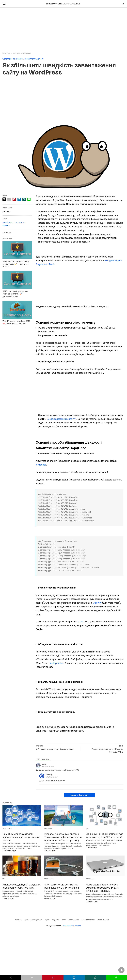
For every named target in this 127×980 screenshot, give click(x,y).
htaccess (41, 465)
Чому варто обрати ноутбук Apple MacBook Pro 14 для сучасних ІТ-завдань (102, 888)
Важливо (48, 828)
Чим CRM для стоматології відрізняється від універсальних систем (21, 837)
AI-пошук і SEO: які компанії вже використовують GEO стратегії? (105, 836)
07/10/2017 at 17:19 (51, 777)
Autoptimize (57, 663)
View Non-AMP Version (72, 926)
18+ (4, 879)
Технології (7, 828)
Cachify (97, 603)
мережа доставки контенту (62, 419)
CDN (81, 622)
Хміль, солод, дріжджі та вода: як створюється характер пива (21, 886)
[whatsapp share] (24, 199)
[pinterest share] (14, 199)
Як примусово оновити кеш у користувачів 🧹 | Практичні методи (16, 264)
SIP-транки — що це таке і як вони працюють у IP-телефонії (62, 886)
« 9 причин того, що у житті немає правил (55, 749)
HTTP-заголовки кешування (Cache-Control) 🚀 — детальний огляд (15, 294)
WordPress (7, 222)
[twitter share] (4, 199)
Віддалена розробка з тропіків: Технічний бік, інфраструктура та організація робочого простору (63, 837)
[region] (63, 29)
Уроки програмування (22, 54)
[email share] (9, 199)
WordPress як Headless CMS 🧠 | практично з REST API (16, 322)
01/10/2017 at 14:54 (48, 767)
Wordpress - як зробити (13, 59)
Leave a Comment (80, 795)
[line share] (29, 199)
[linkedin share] (19, 199)
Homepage (6, 54)
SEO (88, 828)
